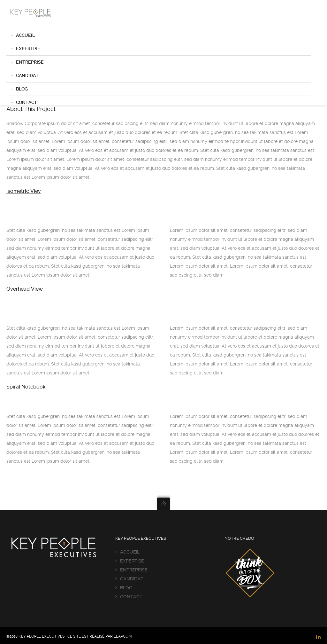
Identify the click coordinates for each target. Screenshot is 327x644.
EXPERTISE (28, 49)
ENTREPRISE (30, 62)
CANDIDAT (27, 75)
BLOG (22, 89)
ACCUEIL (25, 35)
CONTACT (131, 597)
